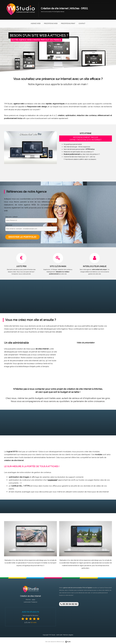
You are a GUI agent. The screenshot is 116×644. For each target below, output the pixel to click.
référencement (104, 115)
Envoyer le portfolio (22, 237)
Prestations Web (51, 23)
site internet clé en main (67, 593)
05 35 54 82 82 (69, 604)
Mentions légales (68, 635)
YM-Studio (52, 635)
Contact (82, 23)
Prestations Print (68, 23)
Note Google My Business (30, 615)
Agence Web (36, 23)
